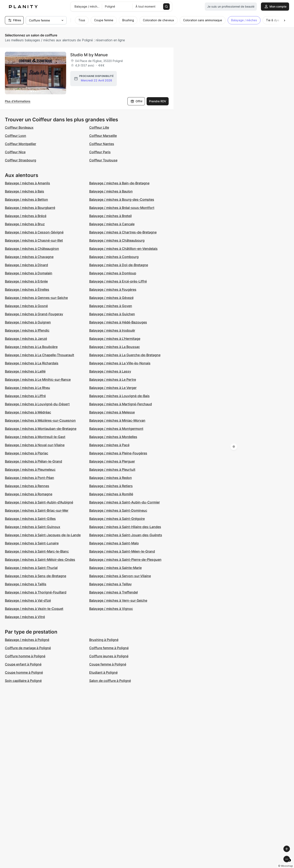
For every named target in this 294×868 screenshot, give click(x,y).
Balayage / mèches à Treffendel (114, 592)
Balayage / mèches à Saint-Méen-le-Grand (122, 551)
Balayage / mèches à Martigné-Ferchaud (121, 404)
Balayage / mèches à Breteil (110, 216)
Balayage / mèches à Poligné (27, 640)
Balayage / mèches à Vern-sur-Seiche (118, 600)
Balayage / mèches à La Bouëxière (31, 347)
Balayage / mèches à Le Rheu (27, 388)
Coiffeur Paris (100, 152)
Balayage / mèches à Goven (111, 306)
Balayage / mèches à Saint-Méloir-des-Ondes (40, 560)
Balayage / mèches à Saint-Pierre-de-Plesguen (125, 560)
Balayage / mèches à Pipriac (27, 453)
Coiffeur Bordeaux (19, 127)
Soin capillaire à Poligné (23, 681)
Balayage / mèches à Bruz (25, 224)
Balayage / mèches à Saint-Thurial (31, 568)
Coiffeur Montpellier (21, 144)
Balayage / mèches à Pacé (109, 445)
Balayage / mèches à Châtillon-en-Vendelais (123, 249)
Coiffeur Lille (99, 127)
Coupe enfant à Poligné (23, 664)
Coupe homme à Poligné (24, 672)
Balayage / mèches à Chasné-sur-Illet (34, 240)
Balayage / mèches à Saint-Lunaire (32, 543)
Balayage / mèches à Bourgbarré (30, 208)
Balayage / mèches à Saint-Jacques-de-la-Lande (43, 535)
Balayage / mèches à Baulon (111, 191)
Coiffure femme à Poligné (109, 648)
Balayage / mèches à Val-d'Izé (28, 600)
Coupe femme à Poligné (108, 664)
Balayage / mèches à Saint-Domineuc (118, 510)
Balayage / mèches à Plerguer (112, 461)
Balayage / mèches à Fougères (113, 289)
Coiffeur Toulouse (103, 160)
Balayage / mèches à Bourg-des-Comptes (122, 199)
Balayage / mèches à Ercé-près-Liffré (118, 281)
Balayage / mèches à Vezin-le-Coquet (34, 609)
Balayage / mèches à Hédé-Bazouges (118, 322)
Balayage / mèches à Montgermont (116, 429)
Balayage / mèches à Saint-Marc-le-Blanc (37, 551)
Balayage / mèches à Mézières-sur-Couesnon (40, 420)
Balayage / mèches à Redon (111, 478)
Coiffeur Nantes (102, 144)
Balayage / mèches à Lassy (110, 371)
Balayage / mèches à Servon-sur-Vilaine (120, 576)
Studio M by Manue (89, 55)
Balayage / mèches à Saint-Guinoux (33, 527)
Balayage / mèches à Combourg (114, 257)
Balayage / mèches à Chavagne (29, 257)
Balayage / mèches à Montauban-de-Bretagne (41, 429)
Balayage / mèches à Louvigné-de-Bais (119, 396)
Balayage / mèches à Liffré (25, 396)
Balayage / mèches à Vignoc (111, 609)
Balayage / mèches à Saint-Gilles (30, 519)
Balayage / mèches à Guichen (112, 314)
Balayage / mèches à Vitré (25, 617)
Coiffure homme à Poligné (25, 656)
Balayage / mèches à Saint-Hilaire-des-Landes (125, 527)
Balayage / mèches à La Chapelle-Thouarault (40, 355)
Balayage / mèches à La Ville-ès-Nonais (120, 363)
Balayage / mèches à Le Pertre (113, 379)
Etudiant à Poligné (103, 672)
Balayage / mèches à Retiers (111, 486)
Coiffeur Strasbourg (21, 160)
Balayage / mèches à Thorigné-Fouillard (36, 592)
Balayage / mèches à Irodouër (112, 330)
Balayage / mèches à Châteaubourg (117, 240)
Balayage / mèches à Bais (24, 191)
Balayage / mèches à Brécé (26, 216)
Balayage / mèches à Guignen (28, 322)
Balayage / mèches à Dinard (26, 265)
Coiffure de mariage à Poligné (28, 648)
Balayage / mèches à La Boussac (115, 347)
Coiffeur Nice (15, 152)
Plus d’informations (18, 101)
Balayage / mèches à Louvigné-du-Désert (37, 404)
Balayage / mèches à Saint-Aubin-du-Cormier (125, 502)
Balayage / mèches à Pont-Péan (30, 478)
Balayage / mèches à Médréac (28, 412)
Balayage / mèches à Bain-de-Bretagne (119, 183)
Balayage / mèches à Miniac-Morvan (117, 420)
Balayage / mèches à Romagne (29, 494)
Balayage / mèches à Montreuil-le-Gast (35, 437)
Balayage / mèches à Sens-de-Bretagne (36, 576)
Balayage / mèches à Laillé (25, 371)
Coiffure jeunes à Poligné (109, 656)
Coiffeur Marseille (103, 136)
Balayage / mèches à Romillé (111, 494)
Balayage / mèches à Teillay (110, 584)
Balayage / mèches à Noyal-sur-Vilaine (35, 445)
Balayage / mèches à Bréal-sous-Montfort (122, 208)
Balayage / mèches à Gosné (26, 306)
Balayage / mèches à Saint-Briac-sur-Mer (37, 510)
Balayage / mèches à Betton (26, 199)
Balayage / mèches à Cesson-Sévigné (34, 232)
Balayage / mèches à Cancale (112, 224)
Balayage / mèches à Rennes (27, 486)
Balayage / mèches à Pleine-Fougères (118, 453)
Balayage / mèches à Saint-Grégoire (117, 519)
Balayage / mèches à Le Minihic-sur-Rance (38, 379)
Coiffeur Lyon (16, 136)
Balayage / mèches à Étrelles (27, 289)
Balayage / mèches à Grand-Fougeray (34, 314)
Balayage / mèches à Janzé (26, 339)
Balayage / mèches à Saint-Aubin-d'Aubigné (39, 502)
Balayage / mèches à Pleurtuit (112, 469)
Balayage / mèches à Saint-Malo (114, 543)
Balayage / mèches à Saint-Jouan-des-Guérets (126, 535)
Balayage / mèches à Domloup (113, 273)
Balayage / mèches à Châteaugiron (32, 249)
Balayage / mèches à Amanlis (27, 183)
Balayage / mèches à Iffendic (27, 330)
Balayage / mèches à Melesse (112, 412)
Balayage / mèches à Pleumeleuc (30, 469)
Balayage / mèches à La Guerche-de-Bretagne (125, 355)
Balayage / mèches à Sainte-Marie (115, 568)
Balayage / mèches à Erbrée (26, 281)
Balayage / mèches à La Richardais (32, 363)
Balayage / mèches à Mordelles (113, 437)
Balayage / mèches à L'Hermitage (115, 339)
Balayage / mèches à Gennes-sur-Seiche (36, 298)
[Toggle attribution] (290, 864)
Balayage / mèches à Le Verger (113, 388)
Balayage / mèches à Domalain (29, 273)
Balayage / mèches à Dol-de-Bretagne (119, 265)
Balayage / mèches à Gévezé (111, 298)
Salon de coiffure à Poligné (110, 681)
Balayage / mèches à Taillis (26, 584)
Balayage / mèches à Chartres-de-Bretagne (123, 232)
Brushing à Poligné (104, 640)
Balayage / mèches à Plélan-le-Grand (33, 461)
